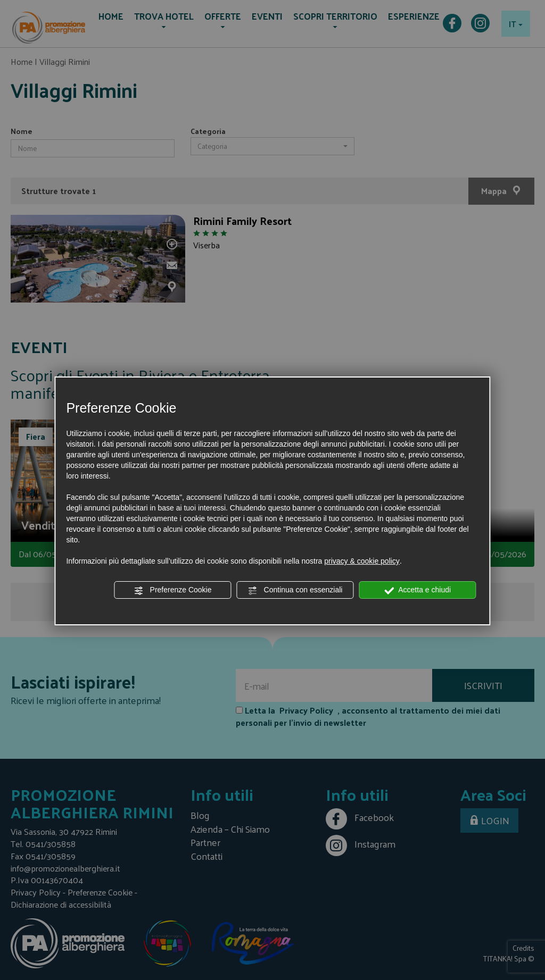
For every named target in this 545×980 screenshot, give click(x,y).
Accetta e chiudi (418, 590)
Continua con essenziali (295, 590)
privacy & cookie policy (362, 561)
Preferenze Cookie (173, 590)
